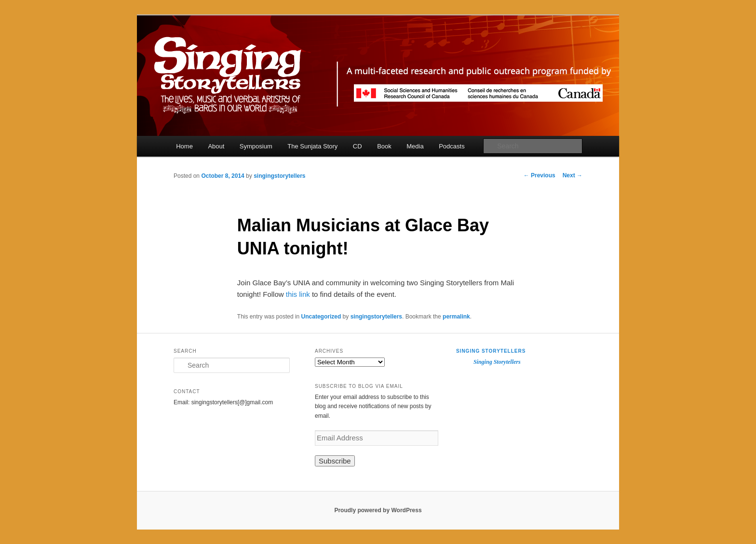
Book (384, 146)
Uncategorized (321, 317)
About (216, 146)
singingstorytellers (279, 176)
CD (358, 146)
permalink (456, 317)
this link (297, 294)
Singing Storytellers (491, 351)
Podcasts (452, 146)
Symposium (256, 146)
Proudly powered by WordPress (378, 510)
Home (184, 146)
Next (573, 175)
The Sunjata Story (312, 146)
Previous (540, 175)
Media (415, 146)
